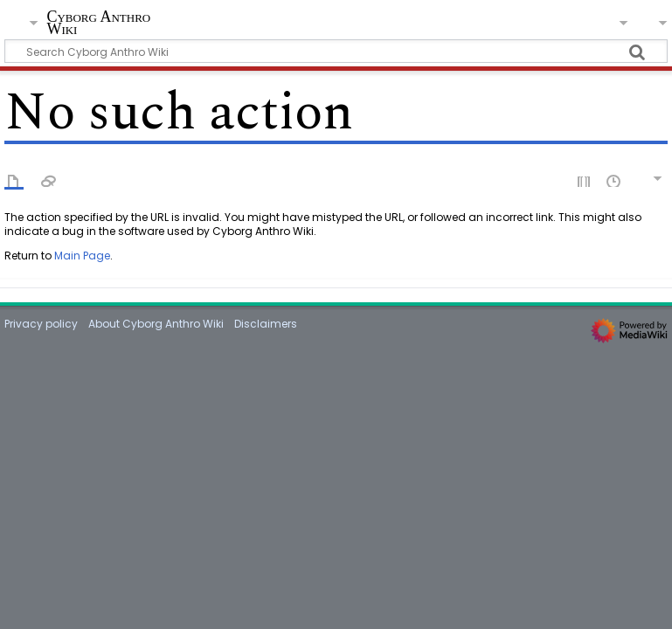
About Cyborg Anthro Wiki (156, 324)
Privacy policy (41, 324)
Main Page (82, 256)
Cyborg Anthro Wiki (98, 23)
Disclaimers (266, 324)
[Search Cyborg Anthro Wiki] (336, 51)
